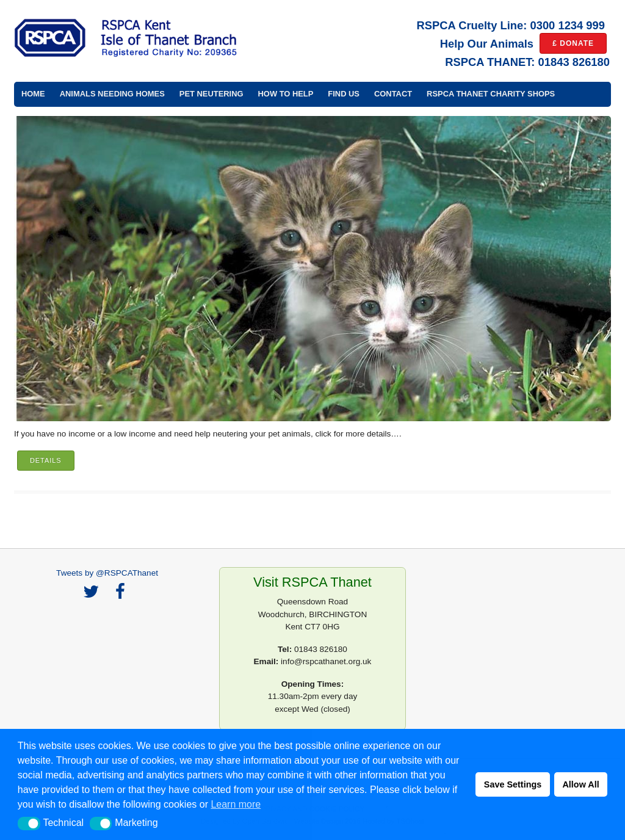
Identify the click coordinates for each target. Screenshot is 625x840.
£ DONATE (573, 43)
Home (33, 94)
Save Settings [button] (513, 784)
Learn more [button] (236, 804)
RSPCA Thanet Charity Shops (491, 94)
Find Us (344, 94)
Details (46, 460)
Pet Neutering (211, 94)
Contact (393, 94)
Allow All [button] (580, 784)
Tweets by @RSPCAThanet (107, 573)
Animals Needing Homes (112, 94)
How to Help (286, 94)
